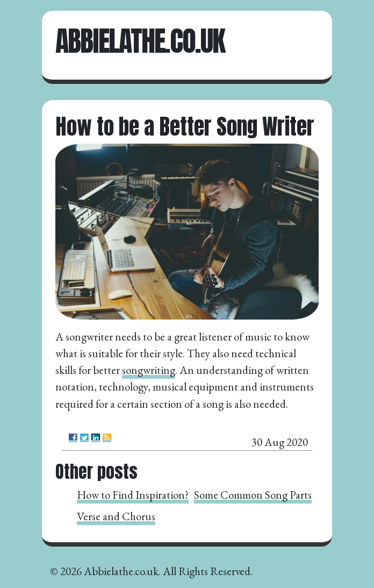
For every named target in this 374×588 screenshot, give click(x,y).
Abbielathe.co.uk (140, 41)
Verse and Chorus (116, 516)
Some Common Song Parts (253, 495)
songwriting (149, 370)
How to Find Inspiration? (133, 495)
